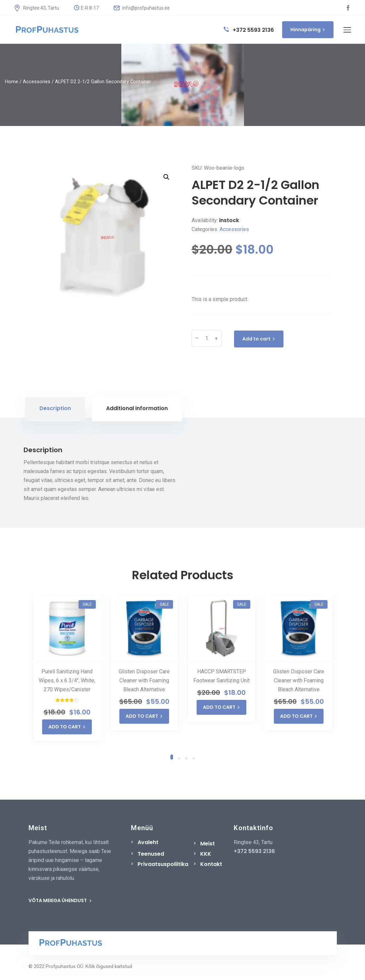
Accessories (37, 82)
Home (12, 82)
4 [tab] (194, 758)
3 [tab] (186, 758)
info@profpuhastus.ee (142, 8)
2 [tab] (179, 758)
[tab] (55, 409)
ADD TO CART (67, 727)
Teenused (151, 854)
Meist (208, 844)
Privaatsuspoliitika (163, 864)
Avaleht (148, 842)
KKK (206, 854)
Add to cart (259, 339)
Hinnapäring (308, 30)
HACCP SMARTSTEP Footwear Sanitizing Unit (221, 676)
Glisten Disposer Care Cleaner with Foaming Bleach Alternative (144, 680)
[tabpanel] (67, 668)
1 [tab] (172, 756)
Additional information (137, 408)
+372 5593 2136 (249, 30)
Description (55, 408)
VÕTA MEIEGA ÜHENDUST (60, 900)
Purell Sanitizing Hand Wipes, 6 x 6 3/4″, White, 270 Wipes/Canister (67, 680)
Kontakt (211, 864)
